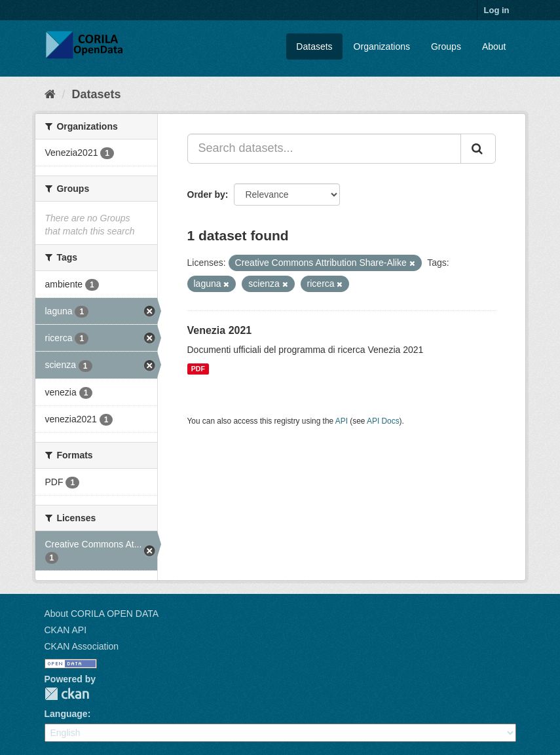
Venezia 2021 (220, 330)
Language (66, 714)
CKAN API (66, 630)
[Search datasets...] (324, 149)
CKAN (67, 694)
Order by (206, 194)
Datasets (314, 46)
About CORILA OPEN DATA (102, 614)
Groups (446, 46)
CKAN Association (82, 646)
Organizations (382, 46)
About (494, 46)
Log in (497, 10)
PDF (198, 369)
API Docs (383, 421)
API (342, 421)
